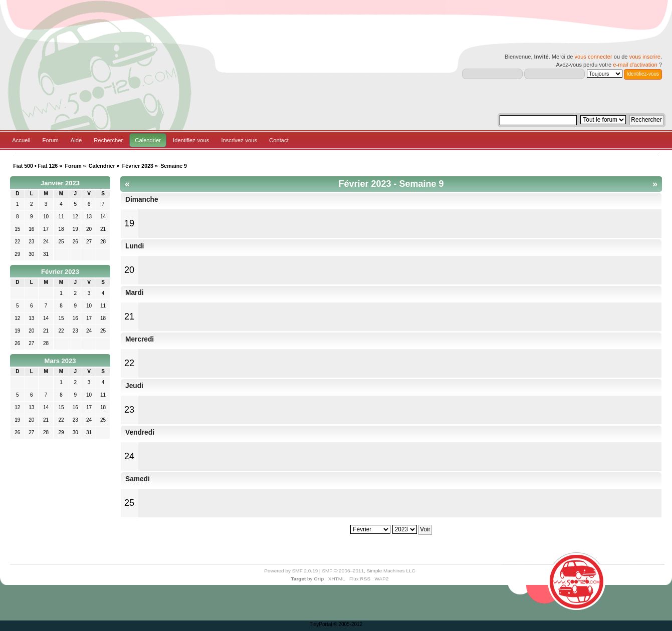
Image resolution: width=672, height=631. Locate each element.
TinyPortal (321, 624)
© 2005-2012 (348, 624)
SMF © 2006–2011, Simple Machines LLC (368, 571)
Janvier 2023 (60, 183)
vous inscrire (645, 57)
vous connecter (593, 57)
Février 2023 (60, 272)
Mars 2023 (60, 361)
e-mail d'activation (635, 65)
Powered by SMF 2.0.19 (291, 571)
